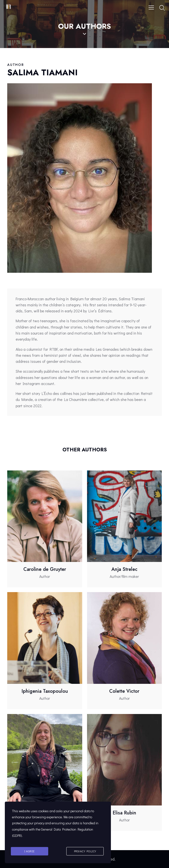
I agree (30, 852)
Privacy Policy (85, 852)
